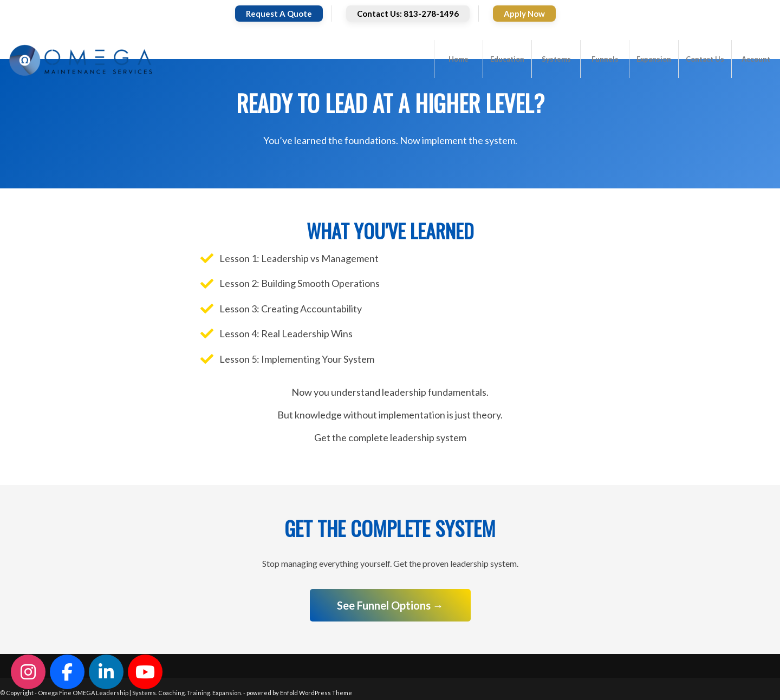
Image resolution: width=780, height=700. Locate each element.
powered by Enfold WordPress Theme (299, 693)
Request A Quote (279, 14)
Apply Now (524, 14)
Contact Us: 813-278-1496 (408, 14)
